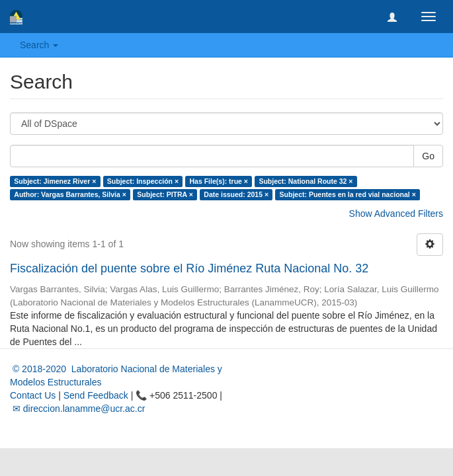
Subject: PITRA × (165, 194)
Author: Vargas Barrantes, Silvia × (70, 194)
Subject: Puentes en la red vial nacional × (348, 194)
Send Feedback (96, 395)
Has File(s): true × (219, 181)
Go (428, 156)
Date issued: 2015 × (236, 194)
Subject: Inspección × (143, 181)
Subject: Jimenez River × (55, 181)
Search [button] (39, 45)
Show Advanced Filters (396, 214)
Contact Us (33, 395)
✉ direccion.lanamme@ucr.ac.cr (77, 409)
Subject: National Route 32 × (306, 181)
